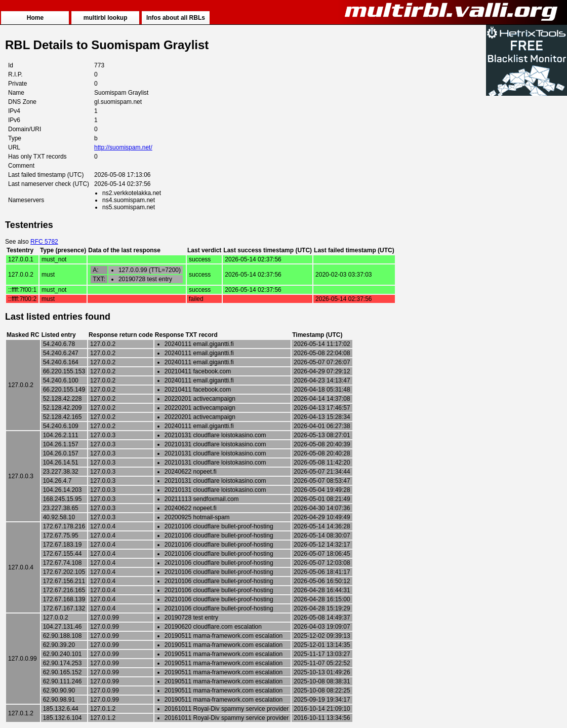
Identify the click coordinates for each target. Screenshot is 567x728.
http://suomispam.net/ (123, 147)
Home (35, 18)
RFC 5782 (44, 242)
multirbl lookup (106, 18)
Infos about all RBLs (176, 18)
